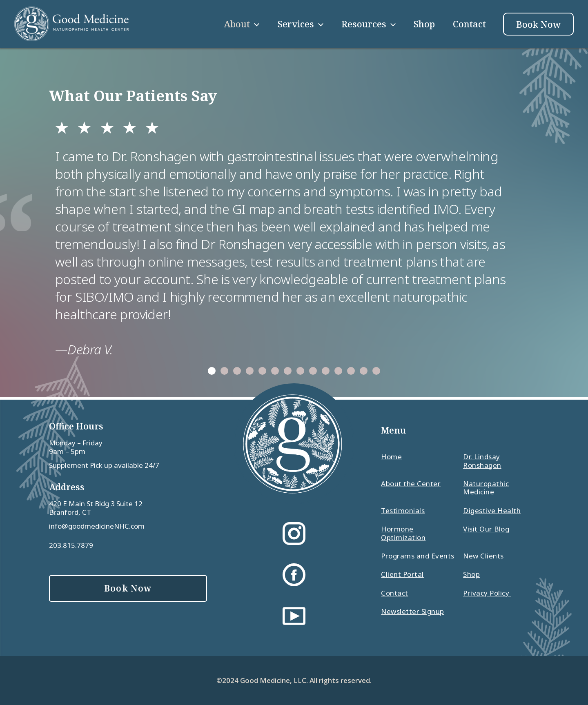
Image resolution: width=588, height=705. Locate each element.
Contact (469, 24)
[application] (255, 24)
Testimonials (403, 511)
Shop (424, 24)
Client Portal (402, 574)
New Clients (483, 556)
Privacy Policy (487, 593)
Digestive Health (492, 511)
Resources (369, 24)
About (242, 24)
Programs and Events (418, 556)
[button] (212, 371)
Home (391, 457)
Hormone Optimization (403, 533)
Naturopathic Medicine (486, 488)
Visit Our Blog (486, 529)
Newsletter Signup (413, 612)
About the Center (411, 484)
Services (301, 24)
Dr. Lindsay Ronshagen (482, 461)
